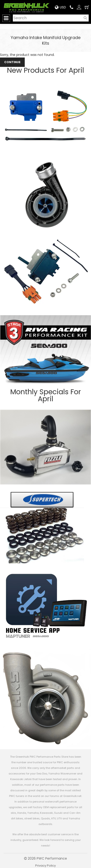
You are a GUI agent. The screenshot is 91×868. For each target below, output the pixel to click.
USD (60, 7)
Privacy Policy (45, 866)
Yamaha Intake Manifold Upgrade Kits (46, 40)
